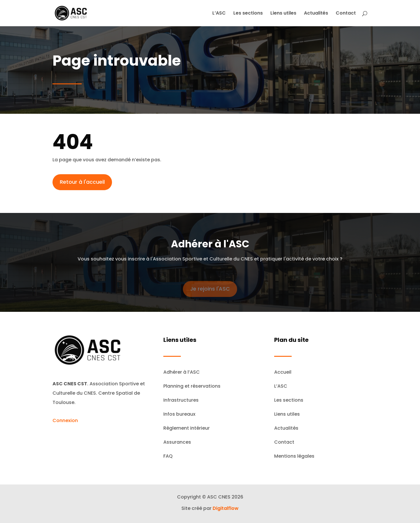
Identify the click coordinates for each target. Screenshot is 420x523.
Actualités (316, 14)
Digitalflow (226, 508)
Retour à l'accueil (82, 184)
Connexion (65, 420)
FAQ (168, 456)
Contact (346, 14)
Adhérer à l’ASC (182, 372)
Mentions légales (294, 456)
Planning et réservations (192, 386)
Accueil (283, 372)
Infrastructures (181, 400)
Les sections (248, 14)
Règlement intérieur (187, 428)
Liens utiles (283, 14)
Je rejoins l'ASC (210, 293)
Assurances (177, 442)
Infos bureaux (179, 414)
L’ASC (219, 14)
